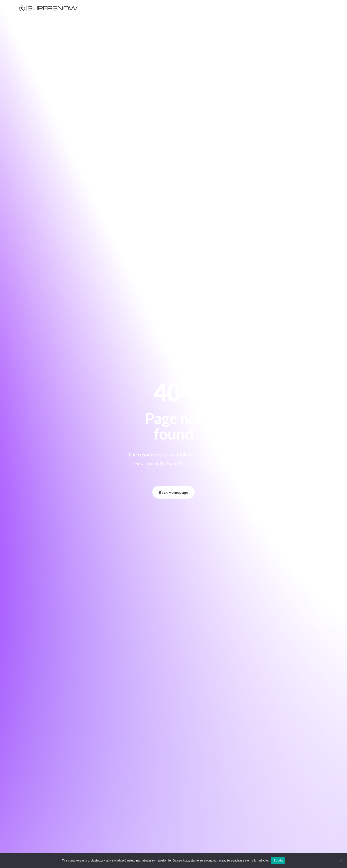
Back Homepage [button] (173, 492)
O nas (299, 8)
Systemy (238, 8)
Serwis (282, 8)
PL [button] (332, 8)
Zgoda (278, 860)
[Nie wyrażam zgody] (341, 861)
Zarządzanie (261, 8)
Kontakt (316, 8)
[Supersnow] (49, 8)
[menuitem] (221, 8)
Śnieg (220, 8)
